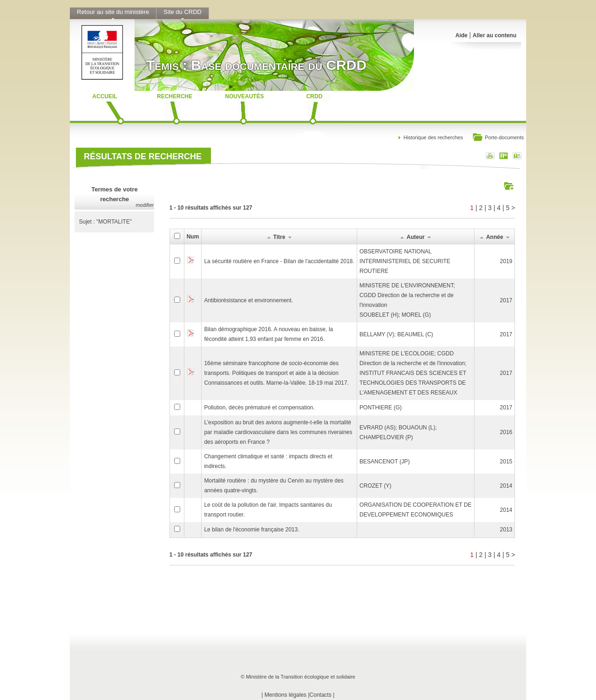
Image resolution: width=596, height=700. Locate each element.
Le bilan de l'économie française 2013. (251, 530)
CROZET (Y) (375, 486)
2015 (506, 462)
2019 (506, 261)
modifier (145, 205)
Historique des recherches (433, 137)
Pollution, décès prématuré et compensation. (259, 408)
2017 (506, 300)
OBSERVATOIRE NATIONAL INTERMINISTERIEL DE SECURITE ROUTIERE (405, 261)
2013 (506, 530)
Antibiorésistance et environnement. (248, 300)
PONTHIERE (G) (381, 408)
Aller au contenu (494, 35)
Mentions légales (285, 695)
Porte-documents (498, 138)
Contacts (321, 695)
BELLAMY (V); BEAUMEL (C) (396, 334)
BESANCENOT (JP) (385, 462)
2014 (506, 486)
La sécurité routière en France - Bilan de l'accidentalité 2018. (279, 261)
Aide (461, 35)
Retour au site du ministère (113, 12)
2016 (506, 432)
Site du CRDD (183, 12)
